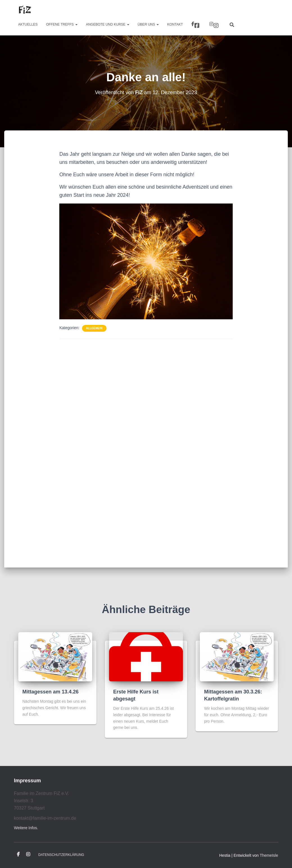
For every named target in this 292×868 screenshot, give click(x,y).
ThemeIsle (269, 855)
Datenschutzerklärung (61, 855)
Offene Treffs (62, 24)
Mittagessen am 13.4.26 (51, 692)
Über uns (148, 24)
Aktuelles (28, 24)
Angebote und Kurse (108, 24)
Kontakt (175, 24)
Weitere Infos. (26, 828)
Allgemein (94, 328)
